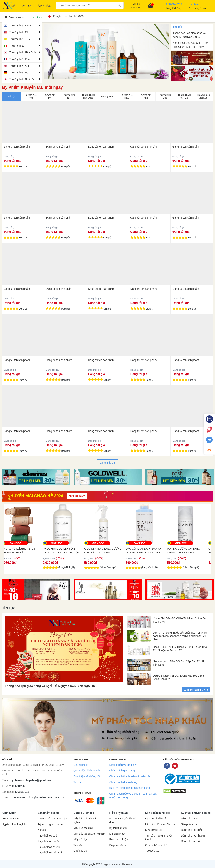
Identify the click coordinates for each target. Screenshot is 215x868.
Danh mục (14, 17)
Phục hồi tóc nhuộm (49, 847)
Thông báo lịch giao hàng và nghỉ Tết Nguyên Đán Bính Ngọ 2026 (51, 686)
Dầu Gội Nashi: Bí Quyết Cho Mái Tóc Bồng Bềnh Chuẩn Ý (178, 677)
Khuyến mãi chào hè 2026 (66, 16)
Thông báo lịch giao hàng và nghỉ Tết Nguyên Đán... (189, 35)
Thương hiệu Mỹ (19, 32)
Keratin (42, 830)
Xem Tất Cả (107, 463)
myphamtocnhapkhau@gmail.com (31, 780)
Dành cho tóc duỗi (191, 830)
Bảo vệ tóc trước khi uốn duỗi (123, 820)
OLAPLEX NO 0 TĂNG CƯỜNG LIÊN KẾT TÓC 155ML (108, 551)
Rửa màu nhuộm (119, 839)
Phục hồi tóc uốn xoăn (50, 853)
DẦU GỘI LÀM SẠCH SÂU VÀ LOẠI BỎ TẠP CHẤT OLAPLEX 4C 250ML (149, 551)
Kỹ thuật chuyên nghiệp (196, 813)
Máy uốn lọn (80, 839)
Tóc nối (78, 845)
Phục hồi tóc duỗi (48, 836)
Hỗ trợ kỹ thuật (118, 813)
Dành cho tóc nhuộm (193, 836)
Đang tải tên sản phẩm (17, 147)
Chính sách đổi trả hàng (123, 782)
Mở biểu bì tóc (117, 834)
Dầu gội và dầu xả (156, 819)
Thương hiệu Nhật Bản (23, 79)
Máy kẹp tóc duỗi (83, 828)
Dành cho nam (189, 819)
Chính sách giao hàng (122, 771)
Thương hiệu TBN (20, 39)
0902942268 (19, 786)
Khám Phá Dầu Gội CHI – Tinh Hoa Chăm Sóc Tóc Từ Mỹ (190, 45)
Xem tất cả (36, 17)
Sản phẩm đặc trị (48, 813)
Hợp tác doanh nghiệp (14, 824)
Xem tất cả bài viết (196, 690)
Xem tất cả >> (77, 496)
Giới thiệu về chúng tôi (87, 776)
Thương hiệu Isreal (20, 26)
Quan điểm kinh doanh (87, 771)
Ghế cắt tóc (80, 851)
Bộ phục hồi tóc (118, 845)
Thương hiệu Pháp (20, 59)
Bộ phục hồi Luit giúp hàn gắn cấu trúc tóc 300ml (24, 551)
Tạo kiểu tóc (152, 851)
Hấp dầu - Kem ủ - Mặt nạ (160, 824)
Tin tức (77, 782)
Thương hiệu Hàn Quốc (23, 52)
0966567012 (22, 792)
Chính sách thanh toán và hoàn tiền (130, 776)
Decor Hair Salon (12, 819)
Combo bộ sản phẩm (157, 845)
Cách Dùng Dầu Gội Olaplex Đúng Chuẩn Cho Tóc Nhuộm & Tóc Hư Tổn (180, 649)
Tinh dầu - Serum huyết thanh (159, 838)
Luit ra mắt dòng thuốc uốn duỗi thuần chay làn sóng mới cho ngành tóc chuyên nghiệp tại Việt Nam (180, 635)
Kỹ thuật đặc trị (118, 828)
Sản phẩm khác (190, 824)
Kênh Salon (9, 813)
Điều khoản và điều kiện (123, 765)
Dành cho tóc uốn (191, 841)
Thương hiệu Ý (18, 46)
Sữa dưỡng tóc (154, 830)
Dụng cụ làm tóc (84, 813)
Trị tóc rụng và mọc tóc (51, 824)
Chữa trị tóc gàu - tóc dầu (52, 819)
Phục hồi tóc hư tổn (49, 841)
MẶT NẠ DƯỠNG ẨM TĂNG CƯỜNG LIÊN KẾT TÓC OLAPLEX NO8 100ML (188, 551)
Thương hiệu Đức (20, 72)
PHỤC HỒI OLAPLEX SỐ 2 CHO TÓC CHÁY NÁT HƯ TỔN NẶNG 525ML (66, 551)
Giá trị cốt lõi (81, 765)
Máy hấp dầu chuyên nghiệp (85, 820)
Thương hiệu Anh (19, 66)
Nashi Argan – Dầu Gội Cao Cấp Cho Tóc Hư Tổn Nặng (179, 663)
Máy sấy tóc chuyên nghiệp (89, 834)
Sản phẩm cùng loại (158, 813)
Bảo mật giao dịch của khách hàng (130, 788)
